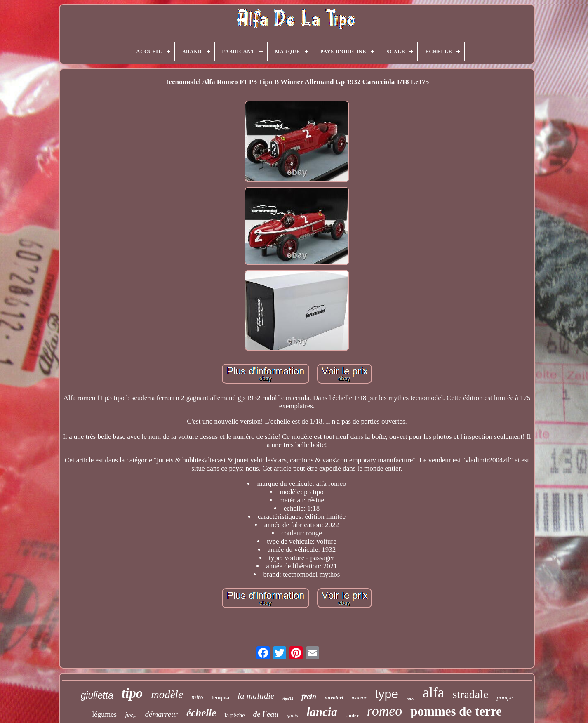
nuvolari (334, 698)
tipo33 (288, 699)
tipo (132, 693)
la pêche (235, 715)
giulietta (97, 695)
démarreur (161, 714)
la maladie (256, 696)
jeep (131, 715)
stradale (470, 694)
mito (197, 697)
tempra (221, 698)
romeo (385, 711)
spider (352, 716)
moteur (359, 698)
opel (410, 699)
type (387, 694)
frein (309, 697)
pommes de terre (456, 711)
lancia (322, 712)
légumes (104, 714)
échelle (201, 713)
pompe (505, 697)
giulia (293, 716)
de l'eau (266, 714)
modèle (167, 695)
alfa (433, 693)
